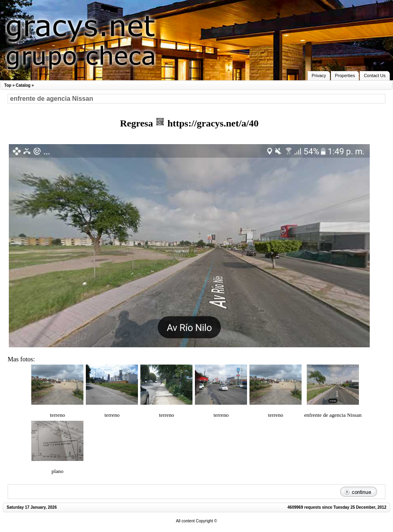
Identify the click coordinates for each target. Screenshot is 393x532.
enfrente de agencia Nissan (333, 415)
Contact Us (375, 75)
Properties (345, 75)
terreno (58, 415)
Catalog (23, 85)
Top (8, 85)
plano (58, 471)
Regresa (138, 123)
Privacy (319, 75)
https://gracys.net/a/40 (207, 123)
